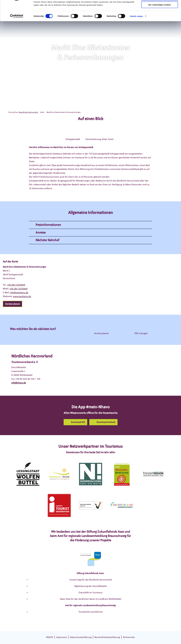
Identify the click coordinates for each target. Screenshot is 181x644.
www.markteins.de (22, 296)
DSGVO (50, 637)
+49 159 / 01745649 (16, 285)
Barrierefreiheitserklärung (107, 637)
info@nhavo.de (19, 383)
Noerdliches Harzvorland (28, 112)
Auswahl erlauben (160, 14)
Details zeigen (136, 33)
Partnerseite (129, 637)
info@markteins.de (19, 292)
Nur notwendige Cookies (160, 22)
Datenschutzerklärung (81, 637)
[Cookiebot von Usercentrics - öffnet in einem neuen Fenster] (17, 33)
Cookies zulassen (160, 6)
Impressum (62, 637)
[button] (13, 304)
